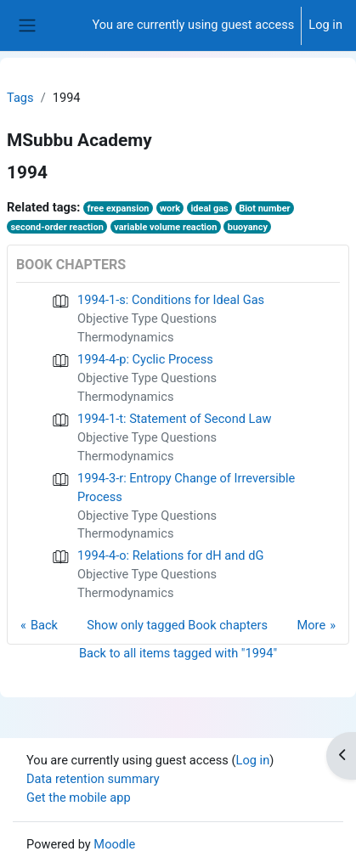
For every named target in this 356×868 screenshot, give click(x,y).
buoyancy (248, 227)
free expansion (118, 209)
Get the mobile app (79, 798)
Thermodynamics (125, 337)
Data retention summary (93, 779)
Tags (20, 98)
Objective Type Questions (147, 318)
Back (44, 625)
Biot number (264, 209)
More (311, 625)
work (170, 209)
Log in (325, 25)
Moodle (114, 844)
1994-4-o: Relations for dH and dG (170, 555)
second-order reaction (57, 227)
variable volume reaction (165, 227)
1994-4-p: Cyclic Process (145, 359)
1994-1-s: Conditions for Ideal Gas (171, 300)
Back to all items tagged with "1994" (178, 653)
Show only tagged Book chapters (177, 625)
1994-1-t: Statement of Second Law (174, 419)
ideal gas (209, 209)
